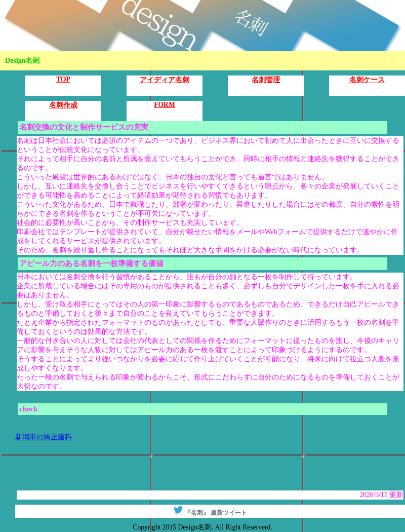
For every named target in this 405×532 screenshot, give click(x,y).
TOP (63, 79)
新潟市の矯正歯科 (44, 437)
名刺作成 (63, 105)
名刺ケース (367, 80)
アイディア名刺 (165, 80)
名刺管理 (266, 80)
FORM (165, 105)
